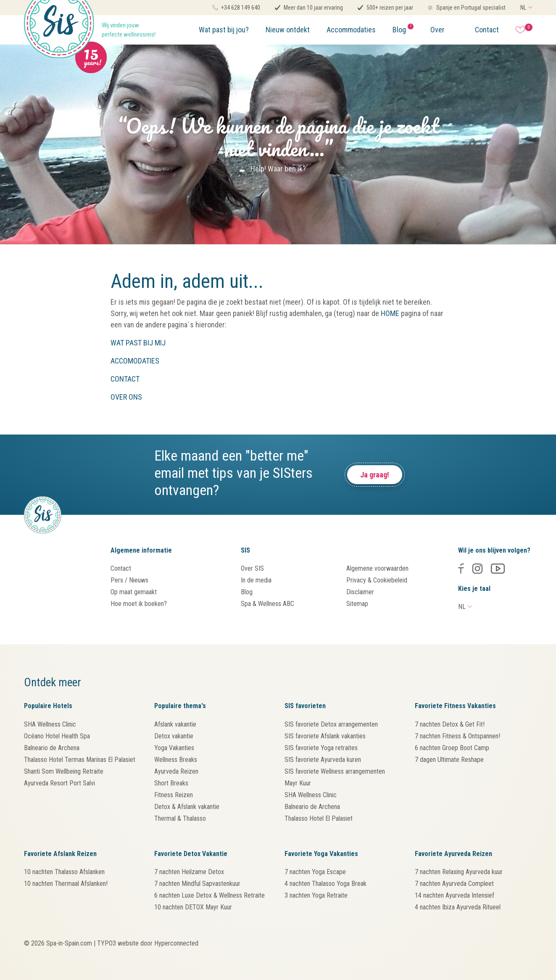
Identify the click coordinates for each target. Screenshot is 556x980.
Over (437, 30)
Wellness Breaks (176, 760)
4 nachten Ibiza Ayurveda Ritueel (458, 907)
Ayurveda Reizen (176, 771)
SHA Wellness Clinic (50, 724)
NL (523, 8)
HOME (390, 313)
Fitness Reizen (174, 795)
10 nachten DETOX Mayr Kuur (193, 907)
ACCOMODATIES (135, 361)
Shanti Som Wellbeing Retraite (64, 771)
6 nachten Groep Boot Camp (452, 748)
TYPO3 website (118, 943)
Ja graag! (375, 475)
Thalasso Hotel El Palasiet (319, 818)
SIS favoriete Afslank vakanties (325, 736)
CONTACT (125, 379)
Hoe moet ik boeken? (139, 604)
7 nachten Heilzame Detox (189, 872)
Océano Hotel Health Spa (57, 736)
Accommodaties (351, 30)
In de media (256, 580)
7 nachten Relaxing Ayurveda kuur (459, 872)
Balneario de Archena (52, 748)
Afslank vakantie (175, 724)
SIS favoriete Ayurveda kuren (323, 760)
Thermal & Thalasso (180, 818)
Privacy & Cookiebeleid (377, 580)
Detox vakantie (174, 736)
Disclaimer (360, 592)
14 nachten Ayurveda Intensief (455, 895)
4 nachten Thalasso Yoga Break (325, 884)
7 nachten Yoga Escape (315, 872)
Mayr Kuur (298, 783)
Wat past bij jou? (224, 30)
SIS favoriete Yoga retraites (321, 748)
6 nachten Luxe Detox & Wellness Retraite (209, 895)
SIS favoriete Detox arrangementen (331, 724)
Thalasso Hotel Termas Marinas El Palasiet (80, 760)
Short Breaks (171, 783)
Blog (403, 29)
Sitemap (357, 604)
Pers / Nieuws (129, 580)
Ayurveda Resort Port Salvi (59, 783)
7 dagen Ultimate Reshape (449, 760)
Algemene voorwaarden (377, 568)
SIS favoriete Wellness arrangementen (335, 771)
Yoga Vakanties (174, 748)
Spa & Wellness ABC (267, 604)
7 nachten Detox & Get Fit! (450, 724)
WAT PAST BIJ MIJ (138, 343)
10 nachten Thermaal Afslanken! (66, 884)
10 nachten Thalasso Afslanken (64, 872)
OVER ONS (126, 397)
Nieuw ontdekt (288, 30)
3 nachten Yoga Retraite (316, 895)
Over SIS (252, 568)
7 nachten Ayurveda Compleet (454, 884)
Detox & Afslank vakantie (187, 807)
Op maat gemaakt (134, 592)
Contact (487, 30)
